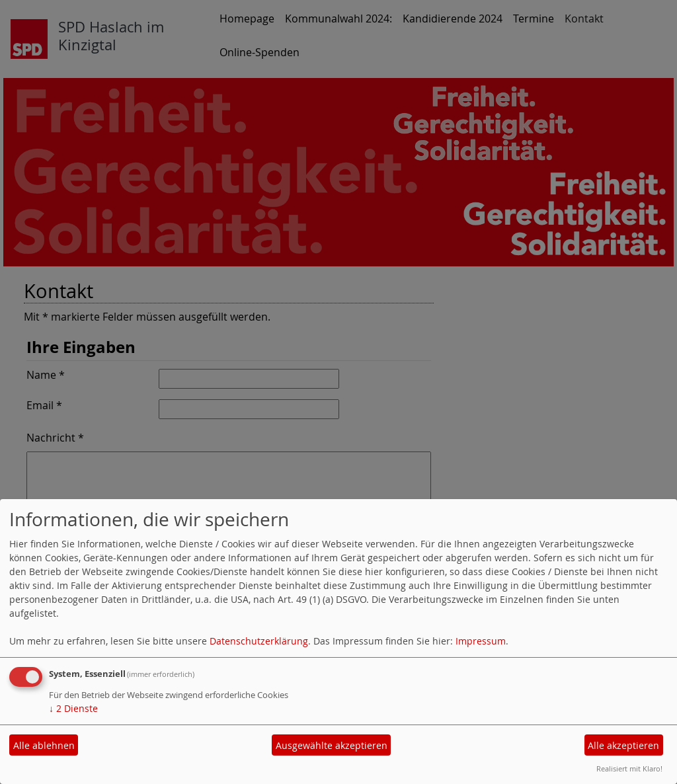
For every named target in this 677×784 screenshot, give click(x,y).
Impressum (481, 641)
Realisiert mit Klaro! (629, 768)
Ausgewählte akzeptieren (332, 745)
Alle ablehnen (44, 745)
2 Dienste (73, 708)
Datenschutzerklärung (259, 641)
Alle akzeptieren (623, 745)
